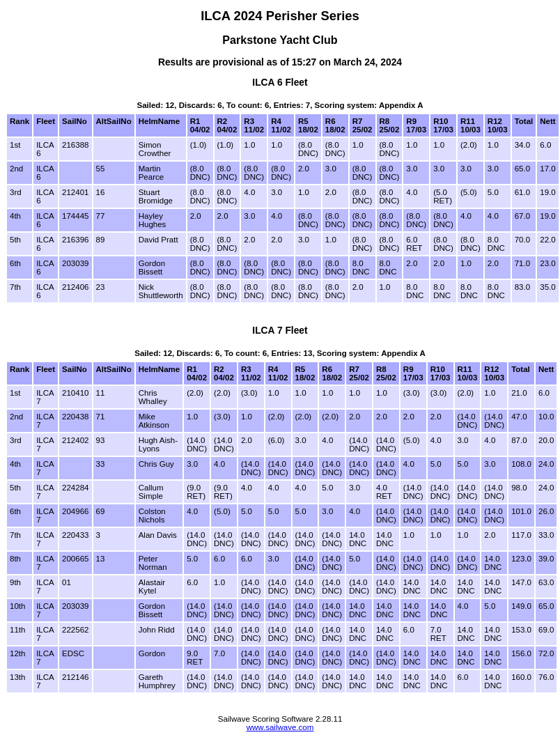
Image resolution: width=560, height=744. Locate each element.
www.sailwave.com (280, 727)
